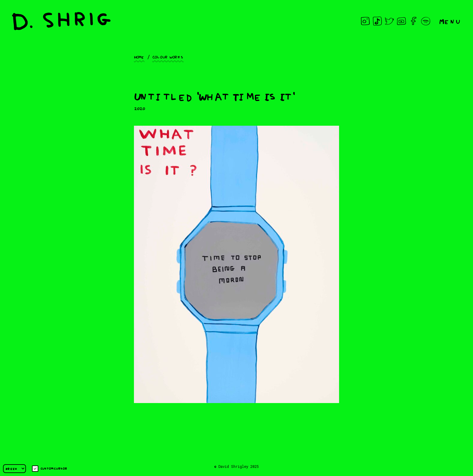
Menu (450, 21)
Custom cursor (50, 469)
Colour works (168, 57)
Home (139, 57)
